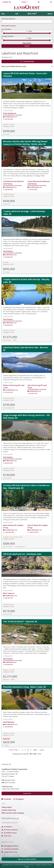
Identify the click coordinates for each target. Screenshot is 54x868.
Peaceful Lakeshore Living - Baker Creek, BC (25, 687)
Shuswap (6, 262)
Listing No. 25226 (9, 606)
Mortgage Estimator (10, 846)
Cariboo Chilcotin (9, 125)
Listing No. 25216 (9, 400)
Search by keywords (8, 19)
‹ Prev (16, 750)
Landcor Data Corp (9, 810)
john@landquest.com (35, 391)
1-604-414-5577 (34, 532)
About (50, 14)
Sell (17, 14)
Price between (6, 29)
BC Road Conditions (10, 830)
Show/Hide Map (27, 61)
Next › (36, 750)
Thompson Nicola (9, 194)
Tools (24, 2)
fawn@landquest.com (11, 117)
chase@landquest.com (36, 187)
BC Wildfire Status (9, 833)
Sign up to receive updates (27, 859)
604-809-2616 (9, 257)
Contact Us (7, 2)
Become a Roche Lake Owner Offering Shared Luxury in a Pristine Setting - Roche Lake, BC (25, 143)
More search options (9, 26)
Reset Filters (27, 43)
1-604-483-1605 (9, 532)
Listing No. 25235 (9, 672)
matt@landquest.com (11, 596)
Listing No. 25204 (9, 196)
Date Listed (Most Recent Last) (14, 66)
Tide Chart (7, 836)
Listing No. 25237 (9, 735)
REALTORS (32, 14)
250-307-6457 (9, 392)
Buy (3, 14)
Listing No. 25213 (9, 332)
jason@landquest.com (35, 530)
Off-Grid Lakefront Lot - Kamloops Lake (22, 554)
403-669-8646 (9, 727)
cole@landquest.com (11, 187)
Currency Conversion (10, 849)
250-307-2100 (33, 394)
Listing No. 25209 (9, 126)
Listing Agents (8, 110)
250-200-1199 (9, 598)
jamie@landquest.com (11, 530)
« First (11, 750)
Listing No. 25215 (9, 264)
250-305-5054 (9, 119)
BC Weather (7, 827)
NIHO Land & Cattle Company (13, 813)
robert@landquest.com (11, 390)
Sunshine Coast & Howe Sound (13, 537)
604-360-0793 (9, 190)
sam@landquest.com (11, 255)
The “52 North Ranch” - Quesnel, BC (20, 621)
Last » (42, 750)
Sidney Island (7, 807)
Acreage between (7, 36)
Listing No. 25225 (9, 539)
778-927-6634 (33, 190)
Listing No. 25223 (9, 470)
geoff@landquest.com (11, 724)
